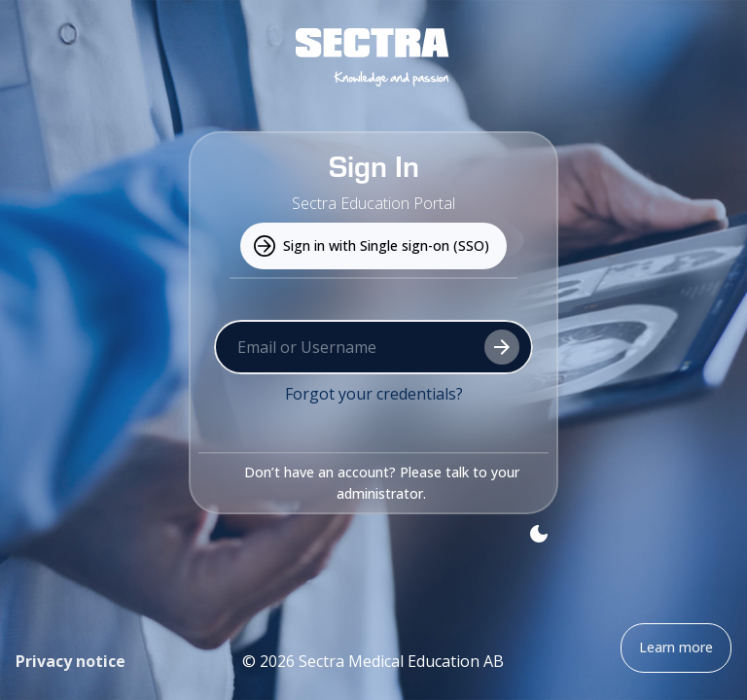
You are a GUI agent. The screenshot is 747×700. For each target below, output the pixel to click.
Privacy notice (71, 661)
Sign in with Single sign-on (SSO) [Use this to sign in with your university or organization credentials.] (373, 246)
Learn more (676, 648)
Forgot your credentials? (374, 394)
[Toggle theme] (539, 534)
